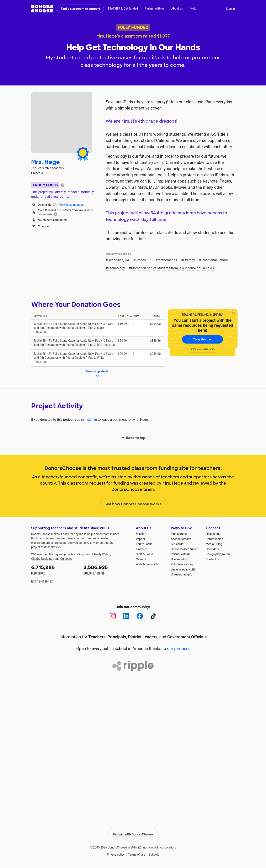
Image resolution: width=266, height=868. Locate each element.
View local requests (72, 205)
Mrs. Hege (46, 162)
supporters (54, 569)
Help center (213, 534)
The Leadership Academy (48, 168)
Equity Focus (144, 544)
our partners (178, 649)
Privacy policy (116, 851)
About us (177, 9)
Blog (219, 544)
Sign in (230, 9)
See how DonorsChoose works (133, 502)
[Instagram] (113, 616)
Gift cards (177, 544)
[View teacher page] (62, 123)
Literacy (189, 260)
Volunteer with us (182, 564)
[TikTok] (153, 616)
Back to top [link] (133, 438)
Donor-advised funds (184, 549)
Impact (140, 539)
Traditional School (214, 260)
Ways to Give (182, 528)
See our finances (203, 349)
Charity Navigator (42, 559)
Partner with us (155, 9)
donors (44, 226)
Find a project (180, 534)
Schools (154, 851)
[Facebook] (140, 616)
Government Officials (187, 637)
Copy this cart (203, 339)
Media (210, 544)
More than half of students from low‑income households (172, 268)
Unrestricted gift (181, 574)
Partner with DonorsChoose (133, 829)
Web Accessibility (147, 564)
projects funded (107, 569)
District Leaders (143, 637)
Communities (214, 539)
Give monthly (179, 559)
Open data (212, 549)
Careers (141, 559)
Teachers (97, 637)
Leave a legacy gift (183, 569)
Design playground (218, 554)
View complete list (97, 374)
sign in (92, 420)
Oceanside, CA (119, 260)
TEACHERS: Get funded (123, 9)
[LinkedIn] (126, 616)
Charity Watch (101, 554)
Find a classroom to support (81, 9)
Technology (116, 268)
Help (193, 9)
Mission (141, 534)
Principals (117, 637)
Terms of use (137, 851)
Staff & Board (145, 554)
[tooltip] (63, 185)
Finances (142, 549)
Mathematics (167, 260)
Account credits (181, 539)
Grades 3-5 (143, 260)
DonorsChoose (42, 9)
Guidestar (66, 559)
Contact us (213, 559)
